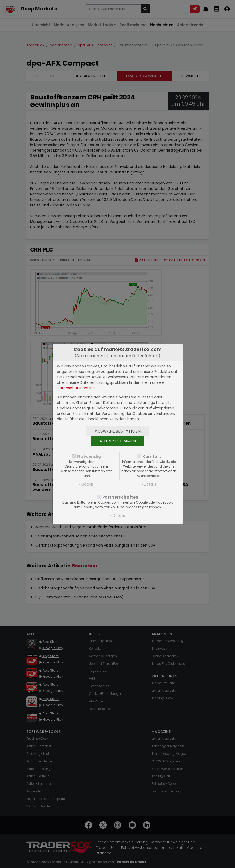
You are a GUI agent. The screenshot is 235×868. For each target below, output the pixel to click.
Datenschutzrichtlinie (76, 388)
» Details (86, 484)
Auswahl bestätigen (118, 431)
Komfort (152, 456)
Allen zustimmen (118, 441)
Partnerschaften (120, 497)
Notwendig (89, 456)
